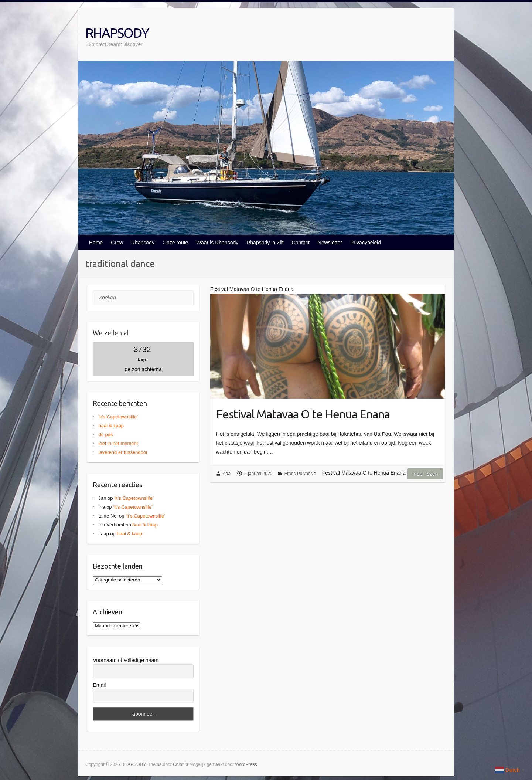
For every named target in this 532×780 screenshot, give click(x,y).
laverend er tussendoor (123, 452)
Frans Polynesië (300, 474)
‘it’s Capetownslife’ (118, 417)
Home (96, 243)
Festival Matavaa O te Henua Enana (303, 414)
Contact (301, 243)
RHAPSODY (117, 33)
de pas (105, 435)
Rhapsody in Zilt (265, 243)
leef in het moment (118, 443)
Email (99, 685)
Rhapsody (143, 243)
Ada (227, 474)
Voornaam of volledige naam (125, 660)
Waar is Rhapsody (217, 243)
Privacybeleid (366, 243)
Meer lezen (425, 474)
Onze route (175, 243)
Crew (117, 243)
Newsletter (330, 243)
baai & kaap (111, 426)
